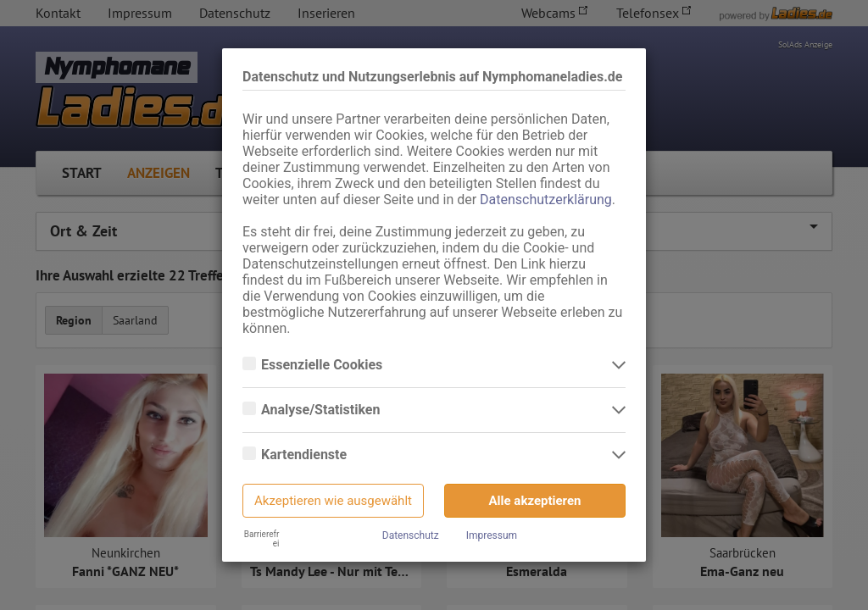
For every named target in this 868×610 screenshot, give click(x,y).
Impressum (492, 535)
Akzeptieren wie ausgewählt (333, 501)
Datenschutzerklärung (546, 200)
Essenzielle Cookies (323, 365)
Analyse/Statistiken (322, 410)
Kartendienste (306, 455)
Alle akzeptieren (535, 501)
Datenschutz (411, 535)
